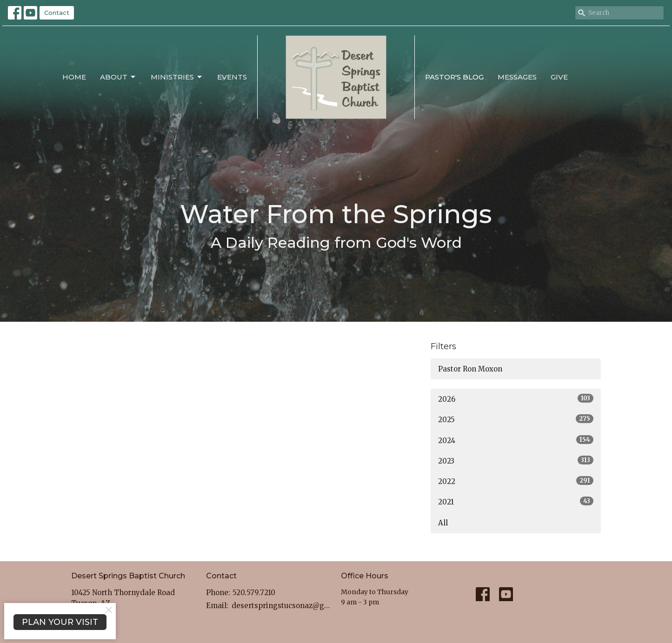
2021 (516, 501)
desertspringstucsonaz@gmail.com (282, 606)
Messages (517, 77)
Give (559, 77)
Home (74, 77)
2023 (516, 461)
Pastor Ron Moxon (470, 369)
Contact (57, 13)
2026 (516, 399)
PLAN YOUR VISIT (60, 622)
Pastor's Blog (454, 77)
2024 (516, 440)
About (118, 77)
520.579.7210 (254, 593)
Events (232, 77)
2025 (516, 419)
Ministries (177, 77)
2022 (516, 481)
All (443, 523)
